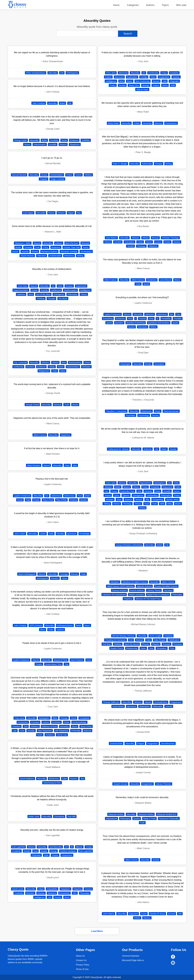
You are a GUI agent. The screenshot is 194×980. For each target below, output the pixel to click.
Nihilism (88, 175)
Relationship (132, 648)
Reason (63, 144)
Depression (147, 411)
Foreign (144, 77)
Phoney (146, 644)
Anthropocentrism (65, 625)
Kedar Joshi (34, 816)
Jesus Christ (86, 726)
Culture (46, 722)
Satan (143, 648)
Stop (151, 648)
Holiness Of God (49, 726)
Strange (146, 85)
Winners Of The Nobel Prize (148, 599)
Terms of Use (82, 969)
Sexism (177, 242)
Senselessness (168, 743)
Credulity (54, 140)
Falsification (174, 640)
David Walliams (27, 779)
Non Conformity (143, 81)
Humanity (64, 726)
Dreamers (56, 247)
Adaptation (65, 889)
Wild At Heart (142, 89)
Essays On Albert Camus (166, 586)
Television (42, 256)
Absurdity (53, 73)
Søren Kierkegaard (27, 574)
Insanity (25, 251)
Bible (55, 718)
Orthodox (86, 367)
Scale (51, 630)
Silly (147, 499)
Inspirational (111, 818)
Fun (106, 491)
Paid (28, 500)
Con (131, 640)
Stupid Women (27, 256)
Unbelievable (55, 256)
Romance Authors (49, 251)
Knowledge (84, 534)
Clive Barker (111, 238)
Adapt (41, 889)
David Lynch (18, 889)
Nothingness (72, 73)
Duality (44, 851)
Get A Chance (77, 660)
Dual (35, 851)
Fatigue (141, 743)
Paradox (55, 578)
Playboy (156, 644)
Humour (74, 779)
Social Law (62, 735)
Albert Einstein (34, 465)
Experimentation (21, 290)
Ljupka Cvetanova (22, 496)
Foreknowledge (79, 722)
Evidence (74, 140)
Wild (173, 85)
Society (58, 897)
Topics (165, 5)
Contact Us (81, 960)
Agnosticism (146, 483)
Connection (23, 722)
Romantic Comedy (69, 251)
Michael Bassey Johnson (123, 636)
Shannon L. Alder (23, 243)
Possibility (166, 319)
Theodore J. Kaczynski (116, 411)
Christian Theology (170, 238)
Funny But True (127, 491)
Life (62, 73)
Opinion (126, 495)
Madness (21, 294)
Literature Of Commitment (114, 595)
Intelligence (85, 290)
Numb (20, 500)
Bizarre (127, 487)
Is (157, 319)
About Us (80, 956)
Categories (133, 5)
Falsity (52, 367)
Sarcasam (143, 327)
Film (75, 893)
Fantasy (159, 164)
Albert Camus (40, 435)
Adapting (78, 889)
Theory (84, 294)
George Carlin (20, 140)
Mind (31, 294)
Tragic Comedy (57, 179)
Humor (27, 144)
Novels (35, 251)
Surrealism (159, 364)
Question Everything (136, 323)
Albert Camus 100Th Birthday (120, 586)
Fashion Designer (68, 851)
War (79, 213)
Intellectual (56, 290)
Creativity (16, 851)
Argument (133, 914)
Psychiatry (130, 415)
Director (41, 893)
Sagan (71, 213)
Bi (72, 847)
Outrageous (59, 294)
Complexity (84, 718)
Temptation (162, 648)
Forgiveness (176, 702)
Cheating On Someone (116, 640)
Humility (60, 534)
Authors (150, 5)
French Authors (137, 590)
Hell (180, 914)
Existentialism (57, 175)
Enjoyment (167, 487)
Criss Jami (22, 286)
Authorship (147, 164)
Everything (108, 319)
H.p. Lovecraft (20, 362)
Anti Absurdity (56, 847)
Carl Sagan (28, 213)
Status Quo (134, 85)
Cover (144, 914)
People (36, 500)
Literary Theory (154, 590)
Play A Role (61, 500)
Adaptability (52, 889)
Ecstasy (69, 286)
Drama (44, 175)
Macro (87, 625)
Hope (67, 465)
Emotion (30, 367)
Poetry (113, 85)
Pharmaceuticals (171, 411)
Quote (175, 323)
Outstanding (152, 495)
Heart (153, 77)
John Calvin (20, 534)
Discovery (119, 77)
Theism (117, 504)
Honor (61, 367)
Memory (158, 123)
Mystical (58, 405)
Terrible (130, 246)
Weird (165, 85)
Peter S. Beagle (120, 164)
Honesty (148, 491)
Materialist (157, 706)
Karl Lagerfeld (18, 847)
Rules (40, 735)
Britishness (54, 779)
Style (46, 855)
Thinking (41, 299)
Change (64, 718)
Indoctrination (40, 144)
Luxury (158, 242)
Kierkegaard (42, 578)
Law (15, 731)
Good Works (118, 706)
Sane (119, 499)
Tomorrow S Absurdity (169, 818)
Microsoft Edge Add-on (133, 960)
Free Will (71, 816)
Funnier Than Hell (72, 247)
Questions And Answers (159, 323)
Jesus (75, 726)
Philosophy (72, 294)
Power (167, 242)
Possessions (171, 123)
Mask (87, 496)
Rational (87, 731)
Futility (137, 123)
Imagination (164, 77)
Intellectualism (70, 290)
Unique (55, 855)
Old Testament (62, 731)
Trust (147, 504)
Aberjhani (115, 582)
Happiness (66, 435)
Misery (177, 280)
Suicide (156, 860)
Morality (31, 731)
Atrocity (155, 238)
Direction (30, 893)
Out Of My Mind (43, 294)
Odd (165, 81)
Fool (80, 496)
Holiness (35, 726)
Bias (64, 362)
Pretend (73, 500)
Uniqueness (67, 855)
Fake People (160, 640)
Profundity (76, 731)
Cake (64, 779)
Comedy (28, 247)
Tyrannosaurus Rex (52, 783)
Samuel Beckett (19, 175)
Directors (52, 893)
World (67, 897)
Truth (55, 371)
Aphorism (150, 314)
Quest (109, 323)
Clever (136, 487)
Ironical (142, 319)
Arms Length (155, 636)
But (172, 314)
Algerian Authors (144, 586)
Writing (80, 256)
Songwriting (158, 499)
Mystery (147, 918)
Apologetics (44, 718)
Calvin (43, 534)
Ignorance (72, 534)
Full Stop (107, 644)
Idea (75, 465)
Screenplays (86, 251)
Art (53, 286)
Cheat (87, 362)
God (26, 726)
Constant (35, 722)
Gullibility (86, 140)
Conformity (18, 367)
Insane (35, 290)
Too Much (63, 299)
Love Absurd (165, 280)
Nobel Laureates (136, 595)
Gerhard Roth (116, 743)
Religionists (44, 371)
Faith (51, 534)
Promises (178, 644)
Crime (140, 242)
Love (22, 731)
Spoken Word (172, 499)
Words (75, 405)
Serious (139, 499)
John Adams (109, 914)
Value (63, 371)
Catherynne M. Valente (118, 449)
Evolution (56, 722)
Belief (63, 103)
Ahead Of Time (61, 660)
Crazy (45, 247)
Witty (170, 504)
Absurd (37, 243)
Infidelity (118, 644)
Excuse (171, 914)
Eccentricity (64, 893)
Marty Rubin (113, 123)
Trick (172, 648)
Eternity (74, 574)
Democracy (69, 496)
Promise (166, 644)
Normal (156, 81)
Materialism (144, 706)
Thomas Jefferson (111, 702)
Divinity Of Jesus (157, 914)
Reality (148, 364)
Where (153, 327)
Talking (107, 504)
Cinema (88, 889)
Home (116, 5)
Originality (36, 855)
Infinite (137, 918)
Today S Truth (149, 818)
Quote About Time (53, 664)
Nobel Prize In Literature (158, 595)
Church (108, 242)
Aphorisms (56, 496)
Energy (54, 851)
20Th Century (36, 625)
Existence (120, 319)
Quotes (84, 500)
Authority (148, 449)
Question (119, 323)
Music (130, 81)
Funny (86, 247)
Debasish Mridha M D (167, 814)
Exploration (132, 77)
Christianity (59, 816)
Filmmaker (85, 893)
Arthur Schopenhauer (36, 73)
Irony (89, 660)
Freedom (16, 726)
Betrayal (85, 243)
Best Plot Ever (72, 243)
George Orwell (32, 405)
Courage (64, 574)
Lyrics (117, 495)
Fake (149, 640)
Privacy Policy (83, 965)
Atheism (45, 362)
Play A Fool (48, 500)
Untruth (169, 706)
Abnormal (123, 73)
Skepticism (75, 144)
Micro (43, 630)
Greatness (152, 280)
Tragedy (44, 179)
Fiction (69, 175)
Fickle (67, 722)
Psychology (144, 415)
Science (60, 630)
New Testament (45, 731)
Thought (51, 299)
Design (27, 851)
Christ (73, 718)
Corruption (129, 242)
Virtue (64, 578)
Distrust (140, 640)
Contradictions (161, 702)
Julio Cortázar (39, 103)
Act (47, 496)
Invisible (53, 144)
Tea (82, 779)
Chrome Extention (131, 956)
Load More (97, 931)
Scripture (50, 735)
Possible (178, 319)
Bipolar (79, 847)
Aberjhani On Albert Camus (135, 582)
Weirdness (69, 256)
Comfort (118, 242)
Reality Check (117, 648)
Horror (149, 242)
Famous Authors (119, 590)
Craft (37, 247)
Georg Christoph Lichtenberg (129, 545)
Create (89, 847)
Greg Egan (125, 364)
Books (18, 247)
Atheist (55, 362)
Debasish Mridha (116, 814)
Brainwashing (75, 362)
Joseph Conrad (120, 784)
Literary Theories (164, 784)
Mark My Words (132, 644)
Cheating (168, 636)
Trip (66, 664)
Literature (168, 590)
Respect (110, 499)
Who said (181, 5)
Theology (141, 246)
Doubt (64, 140)
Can (178, 314)
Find (130, 319)
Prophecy (128, 599)
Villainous (153, 246)
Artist (60, 286)
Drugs (158, 411)
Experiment (81, 286)
